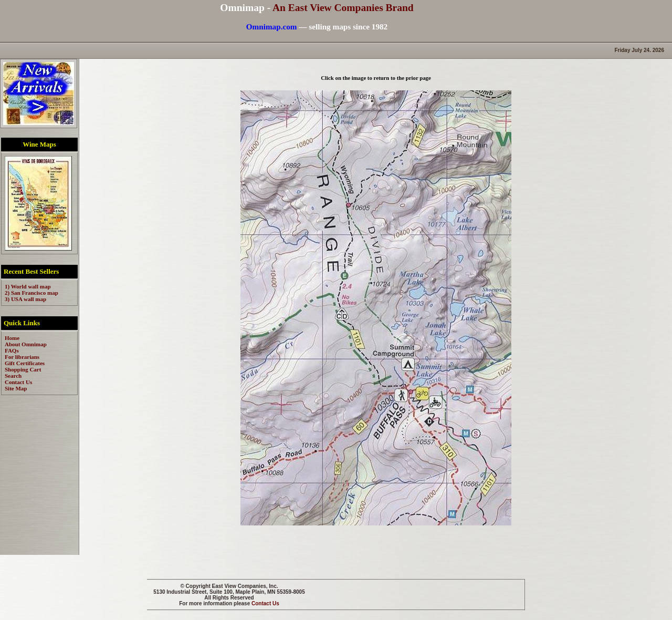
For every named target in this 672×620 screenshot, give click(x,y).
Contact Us (265, 603)
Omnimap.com (272, 27)
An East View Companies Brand (343, 8)
